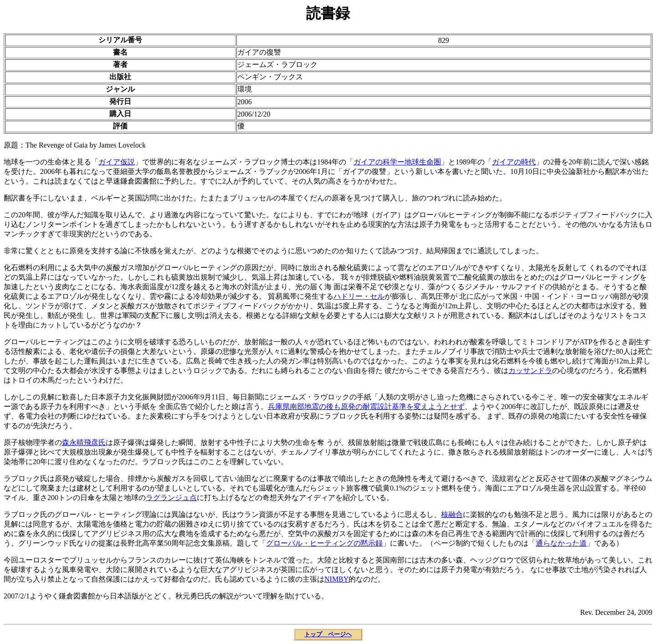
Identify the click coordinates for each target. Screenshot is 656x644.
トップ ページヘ (328, 634)
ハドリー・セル (359, 296)
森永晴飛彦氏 (84, 442)
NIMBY (336, 579)
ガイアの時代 (514, 162)
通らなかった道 (561, 543)
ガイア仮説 (117, 162)
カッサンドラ (530, 371)
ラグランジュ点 (171, 498)
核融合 (452, 514)
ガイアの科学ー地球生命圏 (397, 162)
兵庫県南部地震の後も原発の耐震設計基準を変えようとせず (366, 406)
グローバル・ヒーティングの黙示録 (324, 543)
